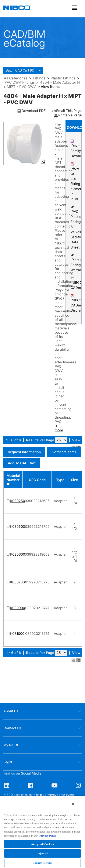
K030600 (18, 554)
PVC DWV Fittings (20, 82)
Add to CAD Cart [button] (22, 463)
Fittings (39, 78)
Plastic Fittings (63, 78)
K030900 (18, 608)
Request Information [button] (24, 452)
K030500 (18, 526)
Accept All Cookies (42, 844)
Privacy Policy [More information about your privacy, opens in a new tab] (48, 836)
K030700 (17, 582)
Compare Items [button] (64, 452)
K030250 (18, 501)
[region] (42, 832)
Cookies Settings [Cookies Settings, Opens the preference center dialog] (42, 863)
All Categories (16, 78)
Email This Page (69, 111)
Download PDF (34, 111)
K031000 (17, 634)
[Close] (73, 804)
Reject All (43, 853)
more (59, 428)
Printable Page (70, 115)
